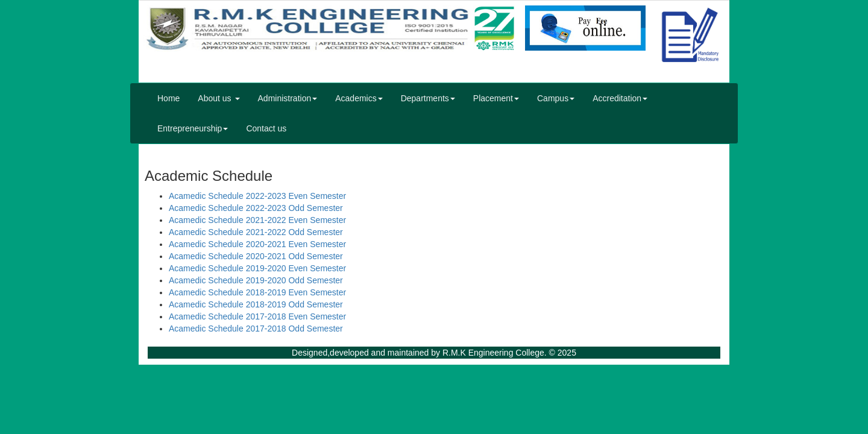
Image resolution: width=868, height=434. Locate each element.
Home (168, 98)
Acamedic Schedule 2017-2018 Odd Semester (256, 329)
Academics (359, 98)
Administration (288, 98)
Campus (556, 98)
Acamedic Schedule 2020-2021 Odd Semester (256, 256)
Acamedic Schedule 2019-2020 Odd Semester (256, 280)
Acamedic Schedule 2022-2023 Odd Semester (256, 208)
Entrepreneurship (193, 128)
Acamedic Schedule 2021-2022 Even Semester (257, 220)
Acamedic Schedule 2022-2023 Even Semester (257, 196)
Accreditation (620, 98)
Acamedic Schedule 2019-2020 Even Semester (257, 268)
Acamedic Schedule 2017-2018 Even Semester (257, 316)
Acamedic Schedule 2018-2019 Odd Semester (256, 304)
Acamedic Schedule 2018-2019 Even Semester (257, 292)
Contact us (266, 128)
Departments (428, 98)
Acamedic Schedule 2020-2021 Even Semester (257, 244)
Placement (496, 98)
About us (219, 98)
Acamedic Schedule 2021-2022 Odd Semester (256, 232)
